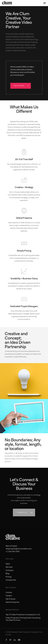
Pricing (9, 577)
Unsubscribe (11, 580)
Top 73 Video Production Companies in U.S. (23, 615)
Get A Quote (10, 599)
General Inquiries (12, 602)
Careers (9, 596)
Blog (7, 574)
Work (8, 564)
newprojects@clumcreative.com (19, 549)
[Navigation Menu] (45, 3)
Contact (9, 593)
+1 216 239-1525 (13, 552)
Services (9, 567)
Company (9, 570)
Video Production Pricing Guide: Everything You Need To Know (23, 619)
